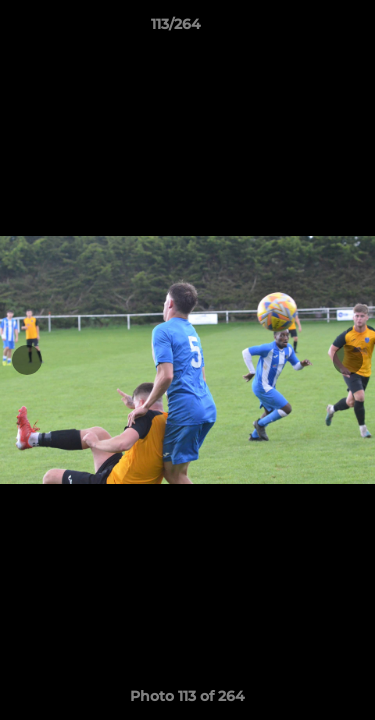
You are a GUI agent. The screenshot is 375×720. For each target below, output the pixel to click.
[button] (303, 29)
